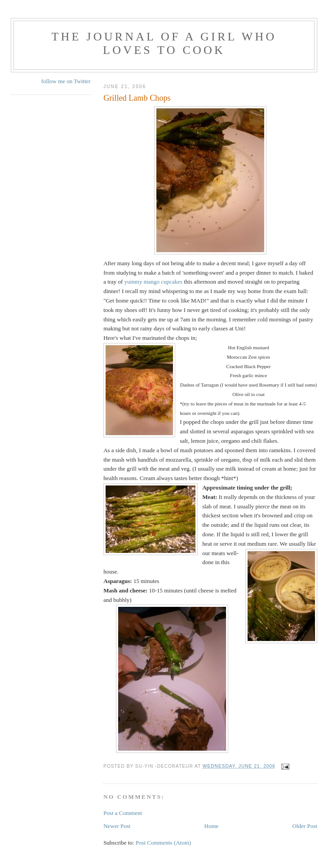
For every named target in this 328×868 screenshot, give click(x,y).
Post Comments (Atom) (164, 843)
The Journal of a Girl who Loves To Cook (164, 43)
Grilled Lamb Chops (137, 98)
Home (212, 826)
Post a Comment (123, 813)
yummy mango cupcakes (154, 282)
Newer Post (117, 826)
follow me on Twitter (66, 81)
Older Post (305, 826)
